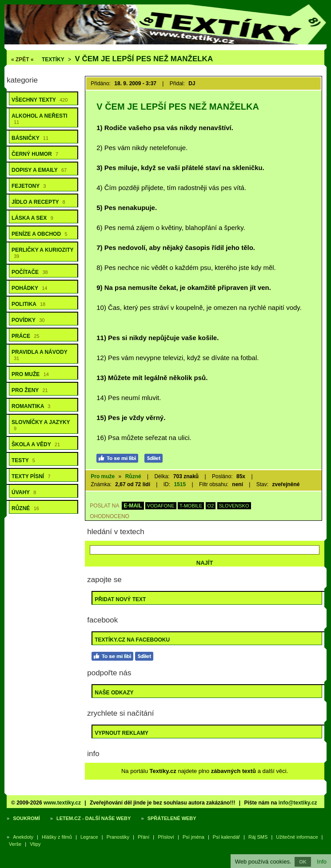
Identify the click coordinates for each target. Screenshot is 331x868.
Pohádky (29, 288)
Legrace (89, 837)
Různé (25, 508)
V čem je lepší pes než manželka (144, 59)
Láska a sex (32, 218)
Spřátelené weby (172, 818)
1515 (180, 484)
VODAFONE (161, 506)
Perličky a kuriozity (43, 253)
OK (303, 862)
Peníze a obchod (40, 234)
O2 (211, 506)
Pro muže (30, 374)
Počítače (30, 272)
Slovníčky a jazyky (41, 425)
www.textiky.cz (62, 803)
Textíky (53, 59)
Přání (144, 837)
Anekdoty (23, 837)
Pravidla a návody (40, 355)
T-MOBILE (191, 506)
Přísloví (166, 837)
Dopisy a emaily (39, 170)
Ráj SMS (258, 837)
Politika (28, 304)
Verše (15, 844)
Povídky (28, 320)
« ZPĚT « (22, 59)
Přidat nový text (120, 599)
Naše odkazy (114, 693)
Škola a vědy (36, 444)
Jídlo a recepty (38, 202)
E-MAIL (133, 506)
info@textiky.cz (298, 803)
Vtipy (35, 844)
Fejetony (29, 186)
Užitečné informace (297, 837)
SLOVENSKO (234, 506)
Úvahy (24, 492)
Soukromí (26, 818)
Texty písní (31, 476)
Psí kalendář (226, 837)
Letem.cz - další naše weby (94, 818)
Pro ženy (30, 390)
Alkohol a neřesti (40, 119)
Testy (23, 460)
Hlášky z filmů (57, 837)
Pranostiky (118, 837)
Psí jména (193, 837)
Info (322, 862)
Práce (26, 336)
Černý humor (35, 154)
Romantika (31, 406)
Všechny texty (40, 100)
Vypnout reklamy (122, 733)
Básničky (30, 138)
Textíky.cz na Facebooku (132, 640)
